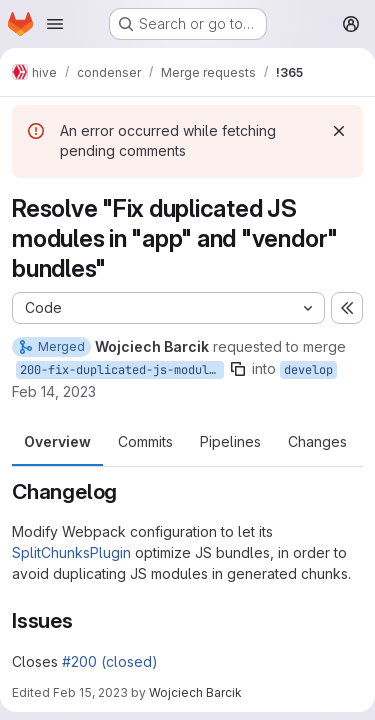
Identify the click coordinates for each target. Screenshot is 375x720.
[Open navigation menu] (55, 24)
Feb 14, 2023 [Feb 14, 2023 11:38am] (54, 391)
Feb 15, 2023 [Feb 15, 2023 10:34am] (90, 692)
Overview (57, 441)
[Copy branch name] (238, 369)
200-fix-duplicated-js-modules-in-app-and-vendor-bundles (122, 370)
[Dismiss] (339, 131)
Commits (145, 441)
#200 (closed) (110, 661)
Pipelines (230, 441)
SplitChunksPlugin (71, 552)
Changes (317, 441)
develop (308, 370)
